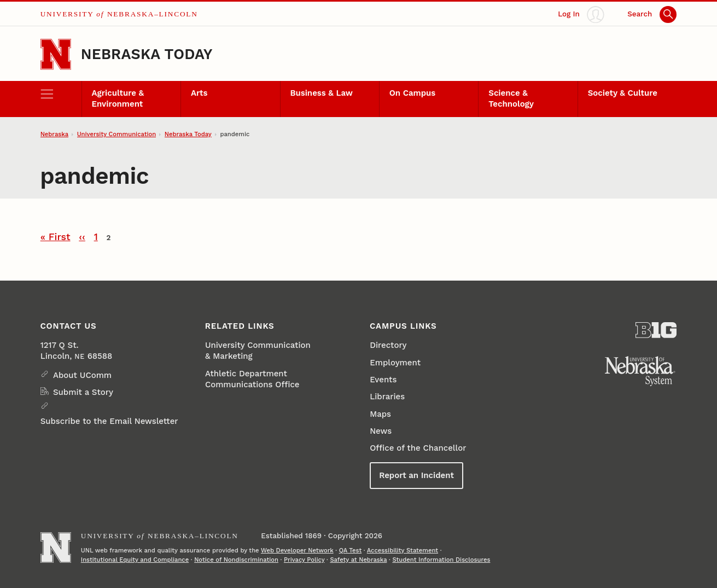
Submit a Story (83, 392)
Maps (380, 414)
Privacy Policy (304, 560)
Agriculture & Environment (118, 98)
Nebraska (54, 134)
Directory (388, 345)
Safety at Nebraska (358, 560)
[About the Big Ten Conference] (656, 330)
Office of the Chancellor (418, 448)
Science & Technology (511, 98)
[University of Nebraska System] (640, 371)
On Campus (412, 93)
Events (383, 380)
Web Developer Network (297, 551)
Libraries (387, 397)
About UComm (82, 375)
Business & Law (321, 93)
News (381, 431)
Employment (395, 363)
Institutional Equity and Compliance (135, 560)
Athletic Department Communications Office (252, 379)
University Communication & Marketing (258, 351)
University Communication (117, 134)
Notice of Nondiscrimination (236, 560)
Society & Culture (623, 93)
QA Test (351, 551)
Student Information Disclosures (441, 560)
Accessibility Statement (403, 551)
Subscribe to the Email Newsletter (109, 421)
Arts (199, 93)
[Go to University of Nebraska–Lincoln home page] (56, 54)
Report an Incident (416, 475)
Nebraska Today (147, 54)
